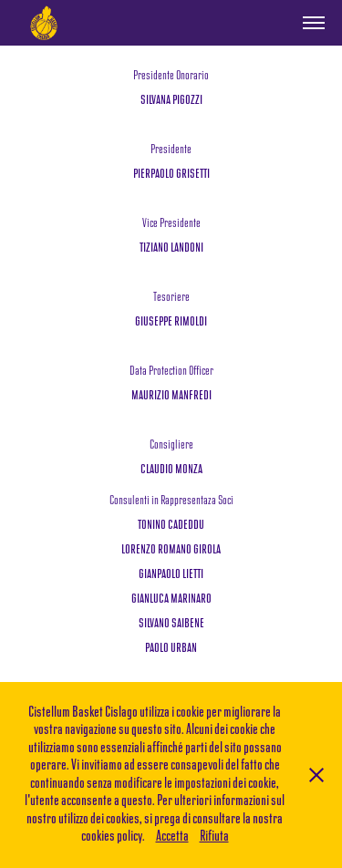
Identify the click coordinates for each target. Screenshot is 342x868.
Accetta (172, 837)
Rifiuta (214, 837)
